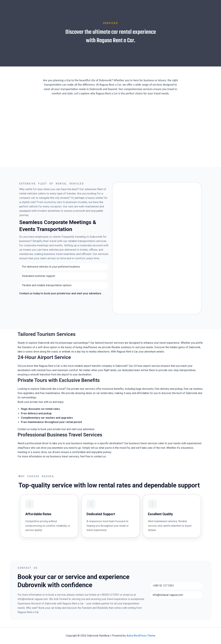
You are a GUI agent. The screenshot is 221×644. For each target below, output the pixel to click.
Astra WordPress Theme (141, 636)
